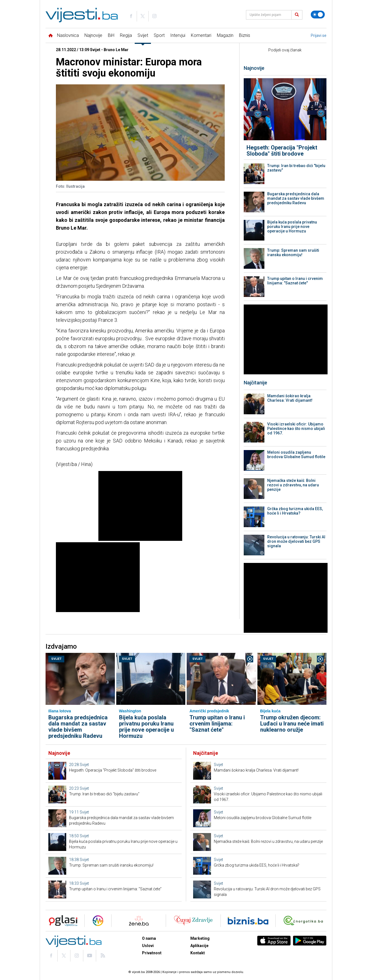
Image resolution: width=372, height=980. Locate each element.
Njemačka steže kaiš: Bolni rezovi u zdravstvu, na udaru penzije (293, 485)
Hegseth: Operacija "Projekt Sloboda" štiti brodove (282, 151)
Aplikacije (199, 946)
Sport (159, 35)
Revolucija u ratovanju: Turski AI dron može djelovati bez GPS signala (296, 541)
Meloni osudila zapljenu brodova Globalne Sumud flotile (296, 455)
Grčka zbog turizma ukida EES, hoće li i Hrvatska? (295, 511)
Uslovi (148, 946)
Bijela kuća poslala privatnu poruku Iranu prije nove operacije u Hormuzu (292, 227)
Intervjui (178, 35)
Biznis (245, 35)
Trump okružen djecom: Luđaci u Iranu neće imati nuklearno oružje (292, 724)
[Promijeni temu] (318, 15)
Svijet (143, 35)
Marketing (200, 938)
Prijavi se (319, 35)
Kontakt (198, 953)
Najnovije (93, 35)
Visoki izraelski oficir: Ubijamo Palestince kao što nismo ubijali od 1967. (296, 429)
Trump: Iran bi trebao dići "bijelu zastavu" (296, 168)
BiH (111, 35)
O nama (149, 938)
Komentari (201, 35)
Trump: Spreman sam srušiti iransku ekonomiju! (293, 253)
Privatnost (152, 953)
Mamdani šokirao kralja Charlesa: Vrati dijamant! (290, 398)
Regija (126, 35)
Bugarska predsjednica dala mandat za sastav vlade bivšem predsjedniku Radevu (296, 198)
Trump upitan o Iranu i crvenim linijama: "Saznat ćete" (295, 281)
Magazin (225, 35)
